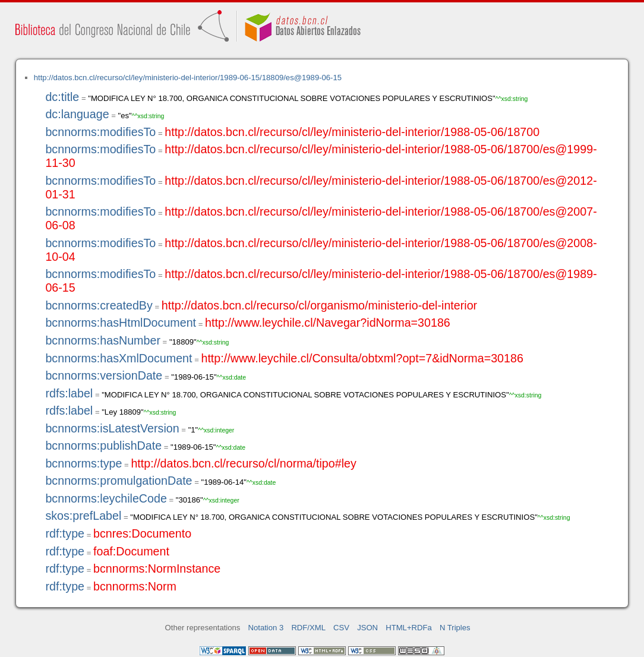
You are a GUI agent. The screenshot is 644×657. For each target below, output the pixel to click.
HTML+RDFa (409, 628)
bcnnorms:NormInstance (157, 568)
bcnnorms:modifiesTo (100, 132)
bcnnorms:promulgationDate (119, 481)
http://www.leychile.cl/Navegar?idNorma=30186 (328, 323)
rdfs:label (69, 393)
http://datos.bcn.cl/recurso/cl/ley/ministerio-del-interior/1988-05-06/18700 (352, 132)
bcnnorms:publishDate (103, 446)
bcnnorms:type (83, 463)
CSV (341, 628)
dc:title (62, 97)
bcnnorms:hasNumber (103, 340)
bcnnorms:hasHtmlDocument (121, 323)
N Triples (455, 628)
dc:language (77, 114)
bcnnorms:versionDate (104, 375)
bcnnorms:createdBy (99, 305)
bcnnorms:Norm (135, 586)
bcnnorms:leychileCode (106, 498)
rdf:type (65, 533)
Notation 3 (266, 628)
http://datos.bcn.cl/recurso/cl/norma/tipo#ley (243, 463)
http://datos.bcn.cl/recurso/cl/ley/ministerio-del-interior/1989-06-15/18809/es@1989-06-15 (188, 78)
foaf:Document (131, 551)
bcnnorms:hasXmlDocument (119, 358)
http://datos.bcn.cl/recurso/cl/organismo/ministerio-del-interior (319, 305)
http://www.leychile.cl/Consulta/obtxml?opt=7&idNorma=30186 (362, 358)
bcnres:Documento (142, 533)
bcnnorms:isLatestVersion (112, 428)
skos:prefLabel (83, 516)
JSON (367, 628)
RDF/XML (308, 628)
